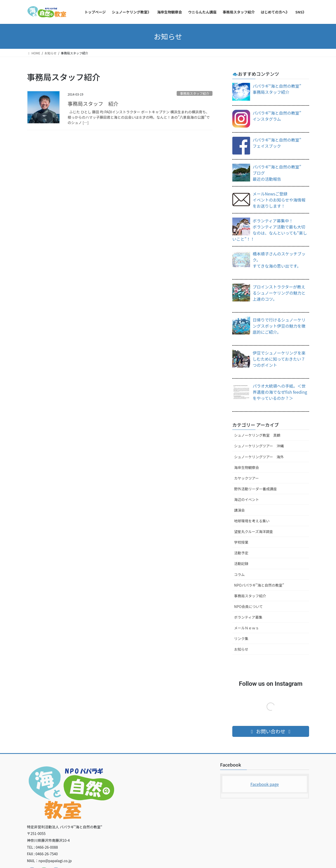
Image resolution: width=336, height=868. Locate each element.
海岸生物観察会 (247, 467)
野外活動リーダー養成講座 (255, 489)
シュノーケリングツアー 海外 (259, 457)
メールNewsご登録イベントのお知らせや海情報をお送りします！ (279, 200)
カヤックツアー (246, 478)
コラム (239, 574)
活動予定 (241, 553)
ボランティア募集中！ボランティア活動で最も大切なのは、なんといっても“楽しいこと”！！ (270, 230)
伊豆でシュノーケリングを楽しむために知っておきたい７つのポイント (279, 359)
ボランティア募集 (248, 617)
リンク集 (241, 638)
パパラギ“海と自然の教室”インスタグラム (277, 116)
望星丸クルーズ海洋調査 (254, 531)
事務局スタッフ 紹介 (93, 104)
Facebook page (265, 784)
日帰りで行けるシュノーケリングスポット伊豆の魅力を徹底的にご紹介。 (279, 326)
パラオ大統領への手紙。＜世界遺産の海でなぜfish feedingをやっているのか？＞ (280, 392)
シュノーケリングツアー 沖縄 (259, 446)
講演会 (239, 510)
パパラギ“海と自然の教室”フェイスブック (277, 143)
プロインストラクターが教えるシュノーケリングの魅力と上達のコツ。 (279, 293)
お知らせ (241, 649)
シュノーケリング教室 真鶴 (257, 435)
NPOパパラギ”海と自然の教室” (259, 585)
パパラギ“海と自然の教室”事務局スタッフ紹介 (277, 89)
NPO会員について (248, 606)
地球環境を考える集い (252, 521)
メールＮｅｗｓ (247, 628)
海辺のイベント (247, 499)
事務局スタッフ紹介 (195, 93)
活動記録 (241, 564)
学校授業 (241, 542)
